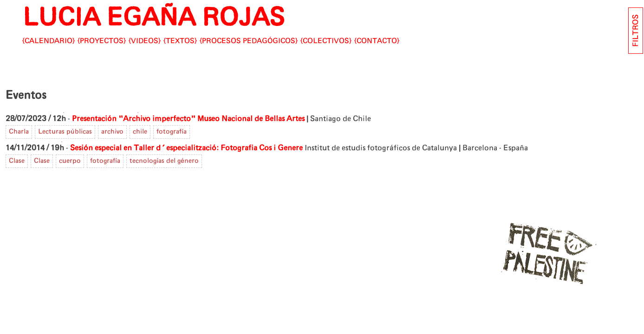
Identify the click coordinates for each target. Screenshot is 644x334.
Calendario (49, 41)
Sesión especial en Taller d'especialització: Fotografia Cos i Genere (186, 148)
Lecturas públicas (65, 132)
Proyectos (102, 41)
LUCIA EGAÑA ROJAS (153, 18)
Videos (145, 41)
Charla (19, 132)
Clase (17, 161)
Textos (180, 41)
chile (140, 132)
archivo (112, 132)
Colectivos (326, 41)
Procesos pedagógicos (249, 41)
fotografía (172, 132)
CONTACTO (377, 41)
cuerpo (70, 161)
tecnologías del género (164, 161)
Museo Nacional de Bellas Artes (251, 119)
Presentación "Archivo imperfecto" (134, 119)
